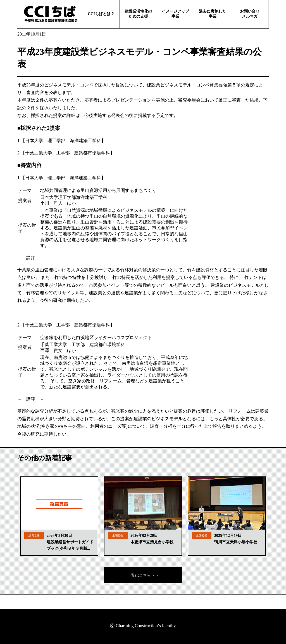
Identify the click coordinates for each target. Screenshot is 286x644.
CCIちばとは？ (101, 14)
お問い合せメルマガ (250, 14)
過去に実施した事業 (213, 14)
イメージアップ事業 (175, 14)
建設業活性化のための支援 (138, 14)
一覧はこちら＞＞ (143, 575)
